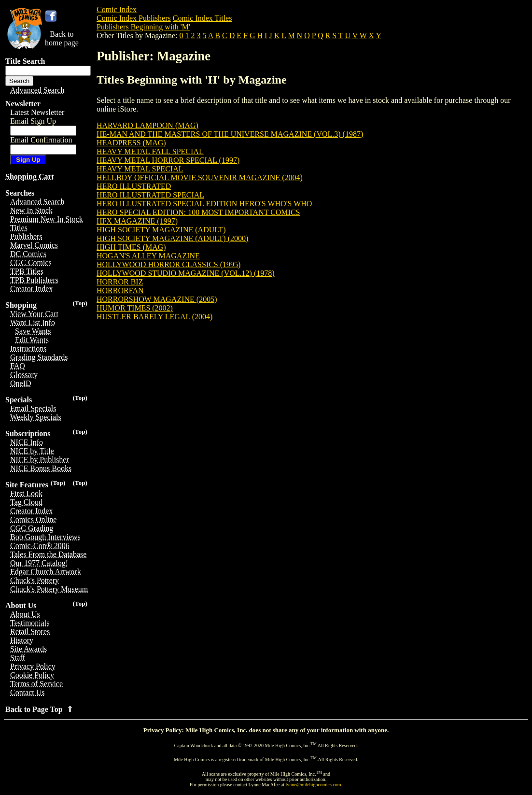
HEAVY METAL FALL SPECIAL (150, 151)
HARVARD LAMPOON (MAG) (147, 125)
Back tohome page (62, 38)
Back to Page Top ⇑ (39, 709)
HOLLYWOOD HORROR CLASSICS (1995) (168, 264)
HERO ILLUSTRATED (134, 186)
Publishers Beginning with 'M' (143, 27)
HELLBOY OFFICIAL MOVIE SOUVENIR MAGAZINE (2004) (200, 177)
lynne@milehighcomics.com (314, 785)
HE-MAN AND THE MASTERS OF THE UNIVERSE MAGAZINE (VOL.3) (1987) (230, 134)
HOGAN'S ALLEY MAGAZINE (148, 256)
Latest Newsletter (37, 112)
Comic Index (117, 9)
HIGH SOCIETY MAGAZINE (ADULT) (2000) (172, 238)
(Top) (80, 303)
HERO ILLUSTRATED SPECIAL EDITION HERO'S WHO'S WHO (204, 204)
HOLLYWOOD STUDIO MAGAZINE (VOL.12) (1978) (186, 273)
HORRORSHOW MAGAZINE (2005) (157, 299)
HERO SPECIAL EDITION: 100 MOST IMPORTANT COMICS (198, 212)
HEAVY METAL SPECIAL (140, 169)
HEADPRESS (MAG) (131, 143)
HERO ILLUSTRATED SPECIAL (150, 195)
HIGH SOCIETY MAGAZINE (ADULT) (161, 230)
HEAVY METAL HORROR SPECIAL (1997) (168, 160)
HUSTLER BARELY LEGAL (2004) (154, 317)
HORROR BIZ (120, 282)
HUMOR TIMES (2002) (135, 308)
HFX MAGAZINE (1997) (137, 221)
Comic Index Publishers (134, 18)
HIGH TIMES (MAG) (131, 247)
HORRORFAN (120, 291)
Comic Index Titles (203, 18)
